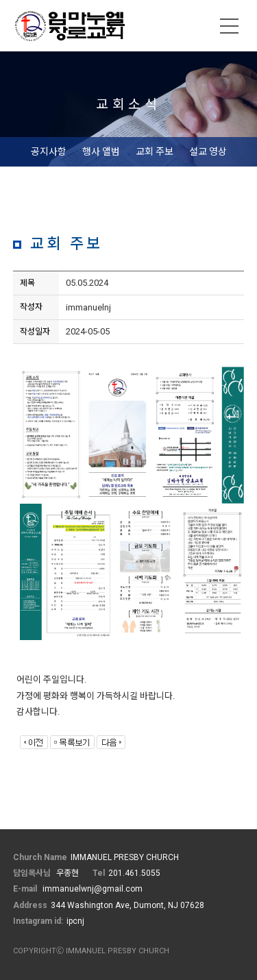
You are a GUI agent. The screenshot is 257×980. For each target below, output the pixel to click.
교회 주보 (155, 151)
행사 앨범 (101, 151)
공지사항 (49, 151)
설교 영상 (208, 151)
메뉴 (230, 26)
